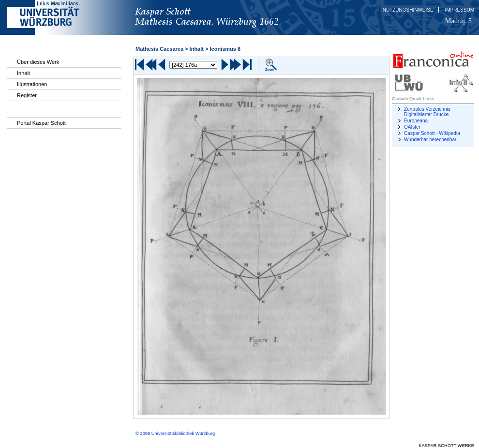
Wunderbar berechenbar (430, 140)
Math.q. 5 (458, 21)
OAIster (412, 127)
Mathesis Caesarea (159, 49)
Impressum (459, 10)
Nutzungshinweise (408, 10)
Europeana (416, 121)
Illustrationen (32, 84)
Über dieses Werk (38, 62)
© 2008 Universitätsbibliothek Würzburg (175, 433)
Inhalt (23, 73)
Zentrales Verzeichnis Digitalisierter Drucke (427, 112)
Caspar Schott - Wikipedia (432, 133)
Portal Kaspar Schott (41, 123)
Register (27, 95)
